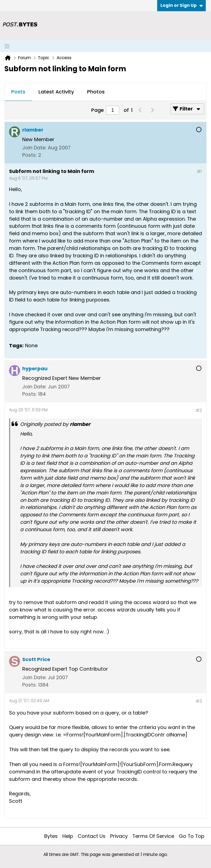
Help (68, 836)
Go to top (192, 836)
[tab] (18, 92)
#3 (199, 701)
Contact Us (92, 836)
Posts (18, 92)
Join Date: (34, 148)
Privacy (119, 836)
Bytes (51, 836)
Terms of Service (153, 836)
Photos (96, 92)
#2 (199, 410)
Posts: (30, 155)
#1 (199, 171)
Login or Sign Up (182, 5)
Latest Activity (56, 92)
